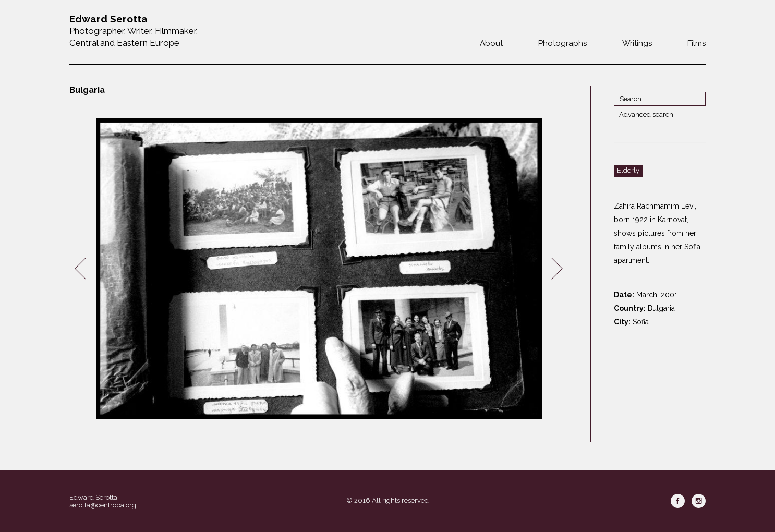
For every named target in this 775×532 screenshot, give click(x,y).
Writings (637, 43)
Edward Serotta (93, 497)
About (491, 43)
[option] (319, 269)
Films (697, 43)
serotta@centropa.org (103, 505)
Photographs (562, 43)
